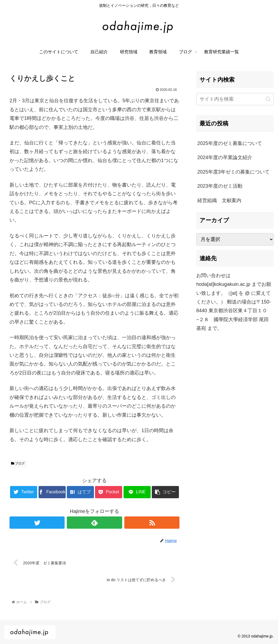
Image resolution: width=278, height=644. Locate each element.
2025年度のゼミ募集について (230, 143)
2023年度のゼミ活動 (220, 186)
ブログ (18, 463)
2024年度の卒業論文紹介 (225, 157)
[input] (235, 99)
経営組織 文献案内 (219, 200)
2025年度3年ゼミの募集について (233, 172)
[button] (268, 99)
